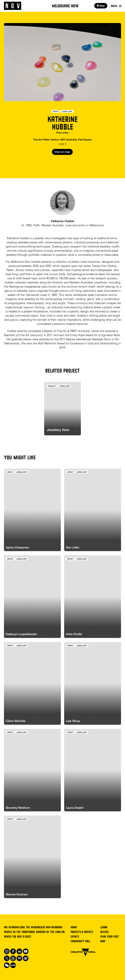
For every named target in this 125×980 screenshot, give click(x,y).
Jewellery (67, 112)
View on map (62, 152)
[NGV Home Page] (13, 6)
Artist (56, 112)
